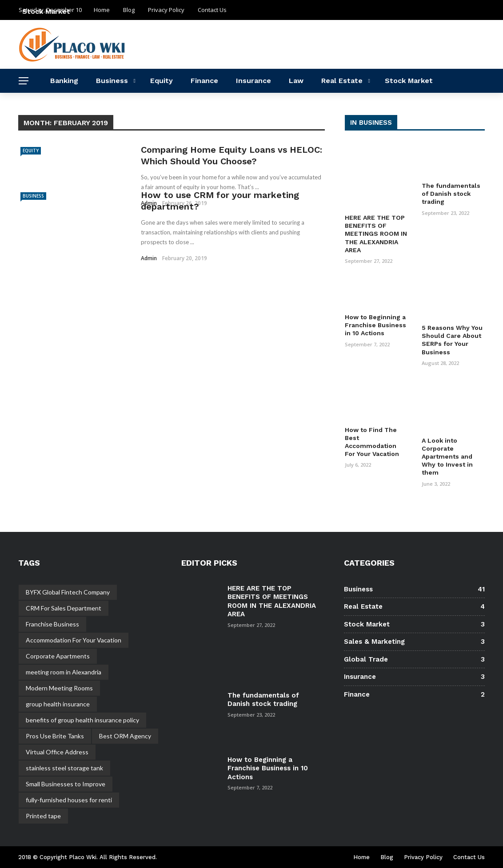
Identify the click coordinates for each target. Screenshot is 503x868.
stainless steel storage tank (64, 768)
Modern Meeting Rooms (59, 688)
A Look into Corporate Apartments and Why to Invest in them (447, 457)
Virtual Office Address (57, 752)
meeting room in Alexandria (64, 672)
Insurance (253, 81)
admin (149, 258)
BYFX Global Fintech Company (68, 592)
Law (296, 81)
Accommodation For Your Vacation (74, 640)
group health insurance (58, 704)
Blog (387, 857)
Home (361, 857)
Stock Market (409, 81)
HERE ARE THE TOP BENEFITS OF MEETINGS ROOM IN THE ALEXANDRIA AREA (376, 234)
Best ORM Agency (125, 736)
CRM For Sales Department (64, 608)
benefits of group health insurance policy (82, 720)
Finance (204, 81)
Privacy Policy (423, 857)
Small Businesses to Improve (66, 784)
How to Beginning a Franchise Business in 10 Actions (375, 325)
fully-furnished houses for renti (69, 800)
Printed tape (43, 816)
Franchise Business (52, 624)
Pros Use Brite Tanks (55, 736)
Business (112, 81)
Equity (162, 81)
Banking (64, 81)
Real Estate (342, 81)
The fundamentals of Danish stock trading (451, 194)
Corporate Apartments (58, 656)
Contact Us (469, 857)
